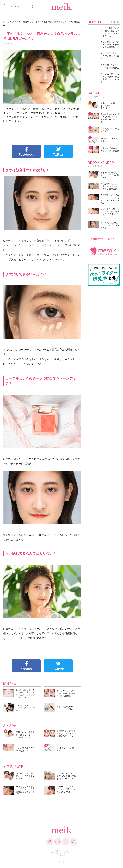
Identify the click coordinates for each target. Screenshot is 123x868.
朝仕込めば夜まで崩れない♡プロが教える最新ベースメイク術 (110, 78)
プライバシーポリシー (61, 853)
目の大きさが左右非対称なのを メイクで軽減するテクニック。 (66, 735)
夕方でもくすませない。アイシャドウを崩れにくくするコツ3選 (25, 790)
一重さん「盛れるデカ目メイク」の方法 (110, 150)
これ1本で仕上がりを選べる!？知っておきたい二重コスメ (66, 776)
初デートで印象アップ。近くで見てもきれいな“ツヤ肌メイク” (66, 790)
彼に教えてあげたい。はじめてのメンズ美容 (110, 225)
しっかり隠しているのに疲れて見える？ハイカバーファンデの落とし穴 (25, 694)
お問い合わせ (61, 851)
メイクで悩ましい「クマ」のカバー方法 (25, 708)
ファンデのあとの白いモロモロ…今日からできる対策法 (66, 694)
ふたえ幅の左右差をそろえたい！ (25, 749)
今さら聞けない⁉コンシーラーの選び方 (66, 708)
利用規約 (61, 855)
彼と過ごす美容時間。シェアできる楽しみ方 (25, 776)
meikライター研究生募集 (66, 749)
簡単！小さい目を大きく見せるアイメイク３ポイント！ (25, 735)
